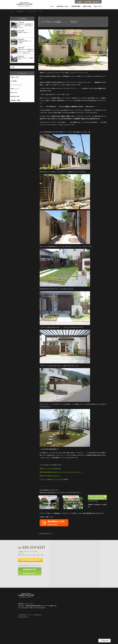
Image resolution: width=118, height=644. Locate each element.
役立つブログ (98, 6)
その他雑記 (14, 81)
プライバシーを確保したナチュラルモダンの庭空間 (54, 479)
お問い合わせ (96, 2)
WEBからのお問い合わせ (30, 560)
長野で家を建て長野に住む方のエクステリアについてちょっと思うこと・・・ (61, 472)
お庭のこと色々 (15, 77)
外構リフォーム (15, 89)
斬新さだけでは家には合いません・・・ (51, 476)
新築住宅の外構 (15, 96)
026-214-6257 (32, 547)
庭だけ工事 (14, 93)
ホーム (52, 6)
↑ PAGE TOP (105, 641)
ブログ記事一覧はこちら (45, 533)
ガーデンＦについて (16, 85)
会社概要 (79, 2)
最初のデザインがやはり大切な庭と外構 (50, 468)
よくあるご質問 (87, 2)
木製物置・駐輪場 (15, 100)
